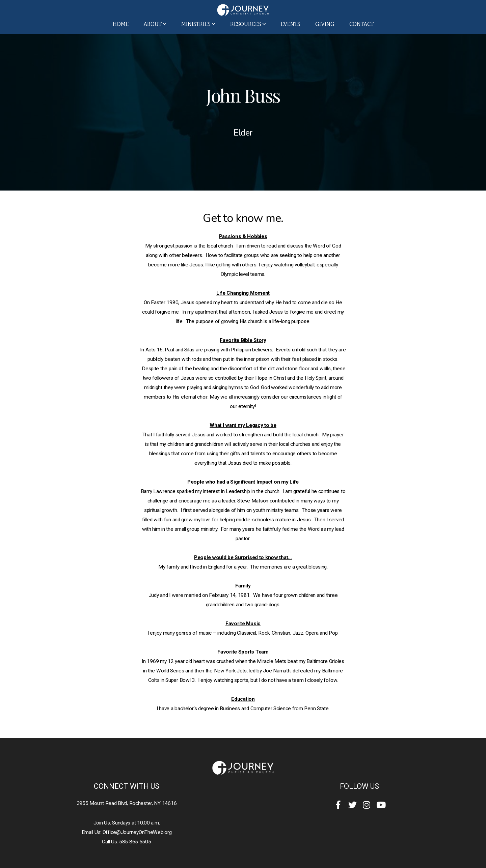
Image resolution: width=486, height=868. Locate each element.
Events (291, 24)
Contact (361, 24)
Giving (325, 24)
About (155, 24)
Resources (248, 24)
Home (121, 24)
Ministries (198, 24)
